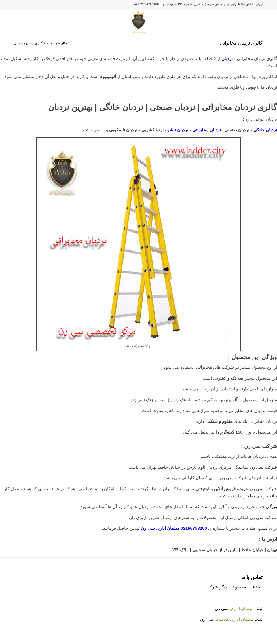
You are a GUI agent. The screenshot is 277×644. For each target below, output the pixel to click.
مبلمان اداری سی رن (160, 528)
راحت (205, 389)
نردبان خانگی (121, 107)
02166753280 (194, 528)
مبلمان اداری (242, 608)
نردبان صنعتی (172, 107)
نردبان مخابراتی (207, 130)
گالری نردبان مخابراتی (241, 43)
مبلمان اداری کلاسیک (234, 619)
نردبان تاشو (178, 130)
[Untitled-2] (139, 22)
